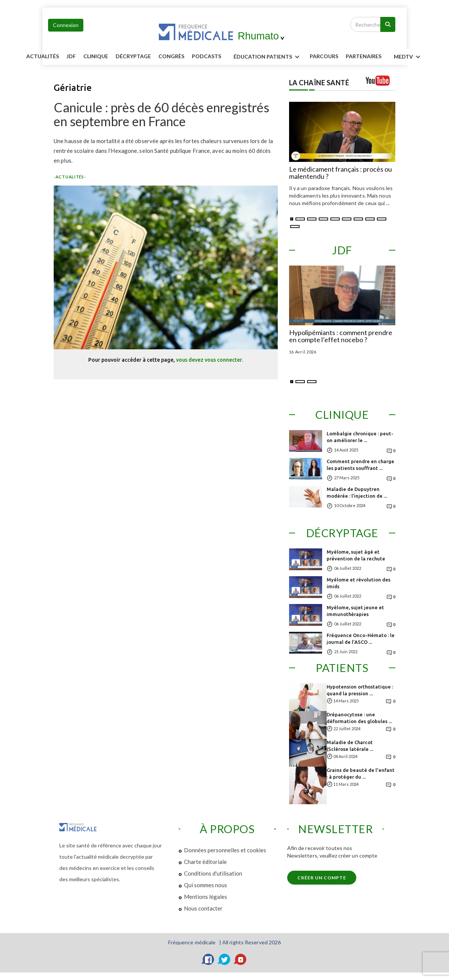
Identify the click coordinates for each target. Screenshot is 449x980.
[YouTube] (241, 959)
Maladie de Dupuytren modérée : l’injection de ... (357, 492)
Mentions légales (206, 897)
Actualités (43, 56)
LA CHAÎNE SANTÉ (319, 83)
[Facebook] (208, 959)
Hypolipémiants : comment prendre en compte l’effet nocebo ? (341, 337)
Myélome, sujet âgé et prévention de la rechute (356, 555)
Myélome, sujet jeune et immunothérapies (355, 611)
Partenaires (364, 56)
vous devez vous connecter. (209, 360)
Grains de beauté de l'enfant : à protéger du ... (361, 773)
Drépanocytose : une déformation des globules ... (359, 718)
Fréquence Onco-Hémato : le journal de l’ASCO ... (361, 639)
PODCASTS (206, 56)
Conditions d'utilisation (213, 873)
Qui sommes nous (206, 885)
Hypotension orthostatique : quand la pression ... (360, 690)
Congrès (171, 56)
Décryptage (133, 56)
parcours (324, 56)
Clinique (96, 56)
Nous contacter (203, 908)
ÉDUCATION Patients (268, 57)
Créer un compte (322, 878)
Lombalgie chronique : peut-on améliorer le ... (360, 437)
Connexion (66, 25)
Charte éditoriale (205, 862)
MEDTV (408, 57)
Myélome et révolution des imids (359, 583)
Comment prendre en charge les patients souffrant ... (360, 465)
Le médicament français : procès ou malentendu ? (341, 173)
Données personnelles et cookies (225, 850)
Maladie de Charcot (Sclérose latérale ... (350, 746)
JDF (71, 56)
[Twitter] (225, 959)
